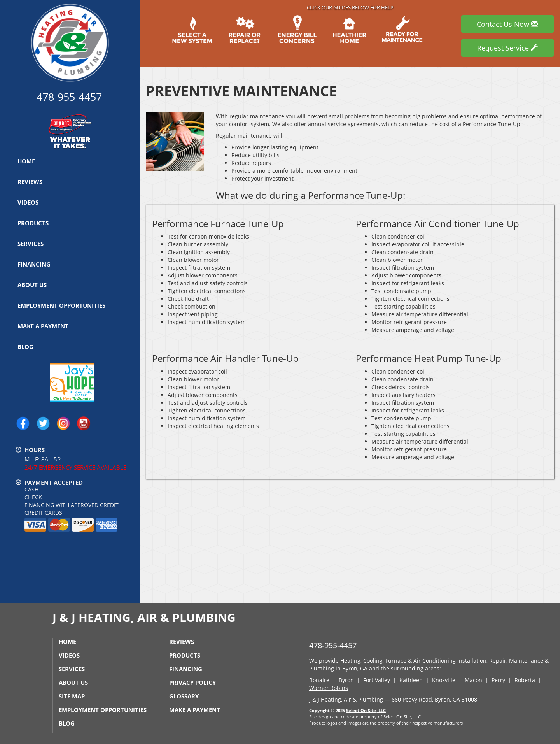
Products (33, 223)
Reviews (30, 182)
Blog (25, 347)
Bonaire (319, 680)
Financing (34, 264)
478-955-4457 (333, 645)
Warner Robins (329, 688)
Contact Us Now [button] (507, 24)
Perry (498, 680)
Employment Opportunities (61, 305)
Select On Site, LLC (366, 710)
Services (31, 244)
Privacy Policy (192, 683)
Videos (28, 202)
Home (26, 161)
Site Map (72, 696)
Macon (473, 680)
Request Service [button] (507, 48)
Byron (346, 680)
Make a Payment (43, 326)
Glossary (184, 696)
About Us (32, 285)
